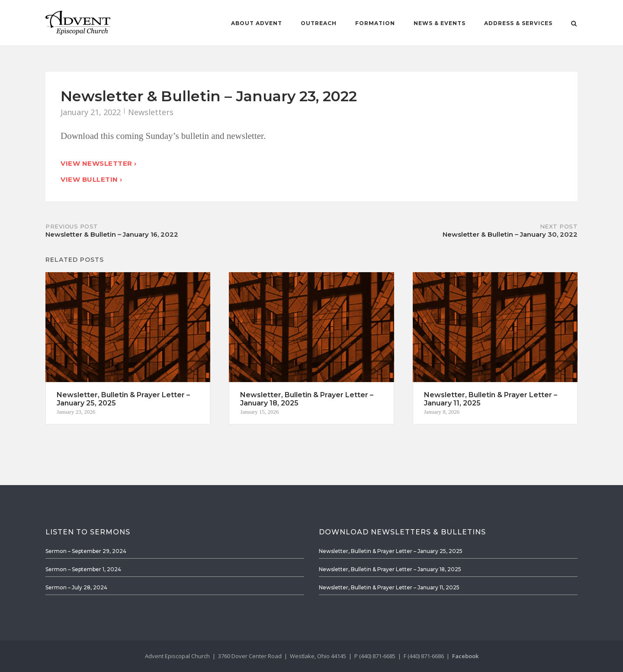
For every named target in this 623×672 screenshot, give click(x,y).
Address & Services (518, 23)
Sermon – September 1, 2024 (83, 569)
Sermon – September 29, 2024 (86, 551)
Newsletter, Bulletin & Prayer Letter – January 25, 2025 (391, 551)
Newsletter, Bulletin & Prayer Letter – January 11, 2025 (389, 587)
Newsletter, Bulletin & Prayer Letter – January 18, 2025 (390, 569)
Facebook (465, 656)
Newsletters (151, 112)
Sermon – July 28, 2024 (76, 587)
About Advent (257, 23)
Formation (375, 23)
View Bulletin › (92, 179)
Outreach (319, 23)
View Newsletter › (99, 163)
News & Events (440, 23)
